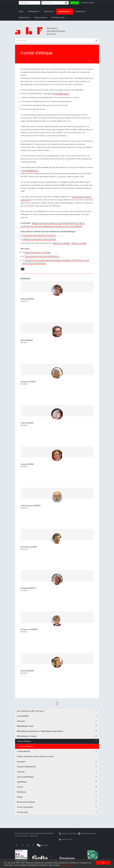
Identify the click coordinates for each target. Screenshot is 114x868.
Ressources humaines (57, 802)
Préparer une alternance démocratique (39, 239)
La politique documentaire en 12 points (39, 235)
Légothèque (57, 782)
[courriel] (23, 270)
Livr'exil (57, 787)
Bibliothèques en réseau (57, 736)
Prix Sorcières (57, 812)
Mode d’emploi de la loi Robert (38, 252)
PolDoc (57, 797)
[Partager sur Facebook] (88, 61)
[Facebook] (17, 845)
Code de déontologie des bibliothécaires (42, 256)
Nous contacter (68, 834)
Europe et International (57, 767)
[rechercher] (96, 40)
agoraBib (42, 845)
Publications (41, 18)
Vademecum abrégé (61, 243)
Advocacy (57, 721)
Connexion (74, 3)
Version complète (79, 243)
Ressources (25, 18)
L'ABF (22, 12)
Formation (80, 12)
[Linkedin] (22, 845)
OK (103, 863)
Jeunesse (57, 772)
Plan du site (66, 839)
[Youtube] (28, 845)
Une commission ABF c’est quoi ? (57, 711)
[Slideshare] (33, 845)
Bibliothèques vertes (57, 726)
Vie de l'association (57, 807)
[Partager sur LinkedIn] (92, 61)
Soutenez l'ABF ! (59, 18)
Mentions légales (87, 834)
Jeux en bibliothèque (57, 777)
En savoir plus (67, 865)
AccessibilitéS (57, 716)
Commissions (65, 12)
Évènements (34, 12)
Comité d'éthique (57, 741)
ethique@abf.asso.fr (61, 94)
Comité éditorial (57, 751)
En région (49, 12)
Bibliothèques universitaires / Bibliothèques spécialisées (57, 731)
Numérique (57, 792)
